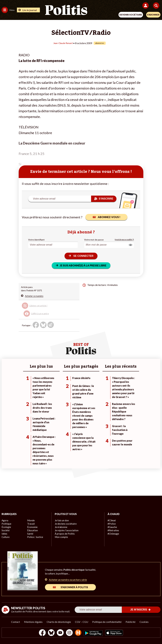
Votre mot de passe (94, 239)
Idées (4, 534)
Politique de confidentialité (107, 622)
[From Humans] (79, 633)
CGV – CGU (82, 622)
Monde (31, 520)
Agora (5, 520)
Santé (30, 534)
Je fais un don (61, 520)
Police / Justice (35, 537)
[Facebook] (40, 633)
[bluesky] (50, 633)
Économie (32, 527)
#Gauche (112, 527)
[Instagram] (69, 633)
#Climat (111, 520)
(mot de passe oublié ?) (124, 239)
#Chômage (113, 534)
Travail (30, 524)
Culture (5, 537)
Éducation (32, 530)
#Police (111, 524)
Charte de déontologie (59, 622)
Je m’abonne (61, 527)
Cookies (144, 622)
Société (5, 530)
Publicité (131, 622)
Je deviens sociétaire (65, 524)
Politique (6, 524)
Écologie (6, 527)
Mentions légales (33, 622)
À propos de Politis (64, 534)
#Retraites (113, 530)
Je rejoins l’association (66, 530)
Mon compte (61, 537)
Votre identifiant (36, 239)
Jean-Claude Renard (63, 43)
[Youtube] (59, 633)
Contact (16, 622)
